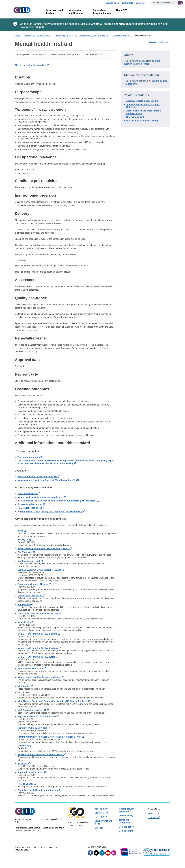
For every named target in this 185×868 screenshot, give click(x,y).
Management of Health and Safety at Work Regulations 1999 (49, 480)
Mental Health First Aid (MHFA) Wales (38, 657)
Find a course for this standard (32, 65)
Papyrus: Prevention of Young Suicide (38, 716)
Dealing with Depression (31, 596)
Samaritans (25, 746)
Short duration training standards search (91, 35)
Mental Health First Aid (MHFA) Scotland (39, 648)
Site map (99, 828)
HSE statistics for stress (31, 508)
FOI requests (101, 817)
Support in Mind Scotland (32, 772)
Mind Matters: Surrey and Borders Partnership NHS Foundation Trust (54, 701)
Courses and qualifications (76, 12)
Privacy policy (126, 816)
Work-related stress (29, 494)
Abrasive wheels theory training (142, 101)
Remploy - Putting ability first (34, 728)
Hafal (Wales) (25, 605)
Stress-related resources (31, 504)
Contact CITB (127, 3)
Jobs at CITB (153, 813)
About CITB (122, 10)
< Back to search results (159, 42)
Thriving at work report (30, 457)
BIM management (135, 117)
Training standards (63, 35)
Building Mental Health (30, 561)
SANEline (24, 763)
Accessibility (101, 809)
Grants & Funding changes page (111, 24)
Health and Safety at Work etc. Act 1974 (39, 477)
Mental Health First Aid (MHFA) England (39, 634)
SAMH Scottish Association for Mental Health (42, 755)
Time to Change (27, 784)
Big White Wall (26, 552)
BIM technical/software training (142, 121)
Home (17, 35)
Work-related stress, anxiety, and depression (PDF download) (52, 511)
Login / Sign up (112, 3)
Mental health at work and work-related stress (42, 497)
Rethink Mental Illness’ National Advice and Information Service (51, 737)
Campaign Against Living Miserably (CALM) (41, 570)
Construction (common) (121, 35)
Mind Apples (25, 686)
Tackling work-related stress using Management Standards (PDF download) (60, 501)
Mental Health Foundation (32, 668)
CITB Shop (154, 817)
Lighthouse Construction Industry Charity (40, 613)
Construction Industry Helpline (34, 584)
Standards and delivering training (102, 12)
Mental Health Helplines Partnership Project (41, 677)
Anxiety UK (24, 540)
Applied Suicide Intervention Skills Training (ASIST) (45, 549)
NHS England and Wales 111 (33, 710)
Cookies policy (126, 827)
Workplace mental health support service (39, 790)
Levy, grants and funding (54, 12)
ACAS (22, 531)
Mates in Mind (26, 622)
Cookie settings (127, 831)
